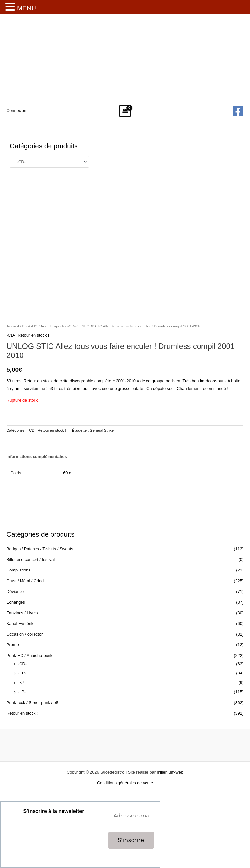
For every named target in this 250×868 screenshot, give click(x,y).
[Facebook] (238, 111)
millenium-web (170, 772)
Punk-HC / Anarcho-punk (29, 655)
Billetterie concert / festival (31, 560)
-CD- (22, 664)
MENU (27, 8)
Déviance (15, 592)
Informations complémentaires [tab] (37, 457)
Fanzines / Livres (22, 613)
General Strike (102, 430)
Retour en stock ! (22, 713)
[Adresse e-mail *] (131, 816)
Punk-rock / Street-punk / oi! (32, 703)
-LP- (22, 692)
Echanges (16, 602)
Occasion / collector (25, 634)
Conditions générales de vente (125, 783)
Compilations (19, 570)
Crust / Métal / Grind (25, 581)
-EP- (22, 673)
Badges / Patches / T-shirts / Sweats (40, 549)
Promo (13, 645)
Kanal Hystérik (20, 623)
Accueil (13, 326)
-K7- (22, 682)
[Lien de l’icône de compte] (16, 111)
